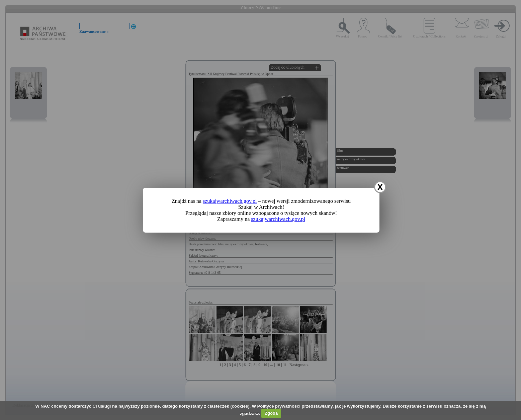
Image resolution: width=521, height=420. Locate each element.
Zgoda (271, 413)
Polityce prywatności (279, 406)
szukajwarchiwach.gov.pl (230, 201)
